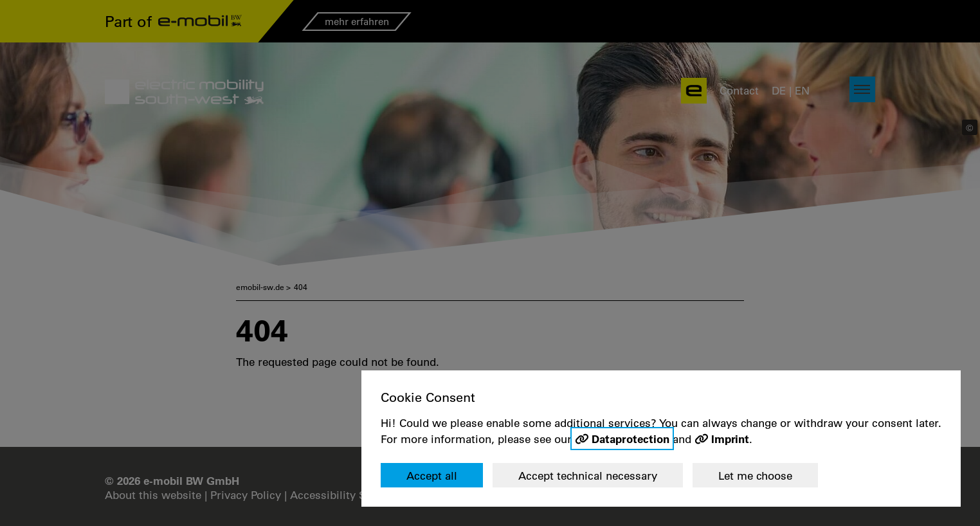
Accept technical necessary (588, 476)
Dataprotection (631, 439)
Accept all (432, 476)
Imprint (730, 439)
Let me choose (755, 476)
